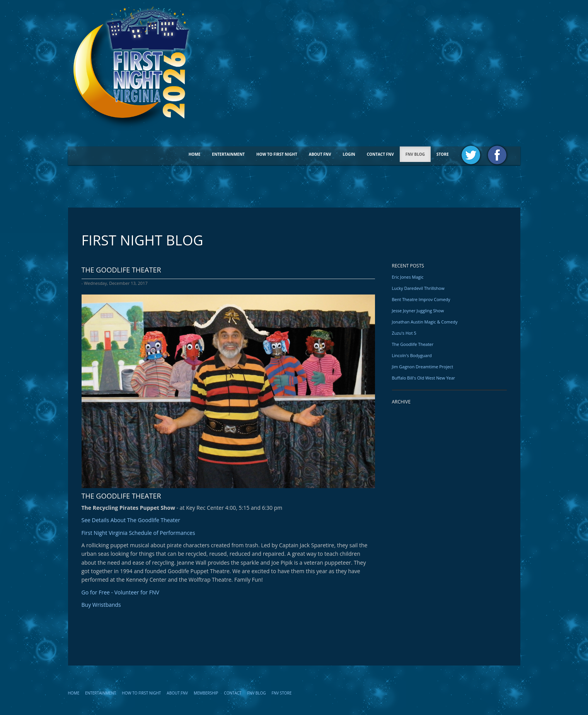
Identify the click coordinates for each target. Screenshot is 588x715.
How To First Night (277, 154)
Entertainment (228, 154)
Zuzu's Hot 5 (404, 333)
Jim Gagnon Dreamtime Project (423, 367)
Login (349, 154)
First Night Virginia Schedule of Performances (138, 533)
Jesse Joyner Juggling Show (418, 311)
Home (195, 154)
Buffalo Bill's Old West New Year (424, 378)
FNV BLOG (415, 154)
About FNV (320, 154)
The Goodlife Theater (413, 344)
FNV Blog (257, 693)
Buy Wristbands (101, 605)
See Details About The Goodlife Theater (131, 520)
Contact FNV (380, 154)
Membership (206, 693)
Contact (233, 693)
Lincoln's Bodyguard (412, 355)
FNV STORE (282, 693)
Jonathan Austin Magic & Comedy (425, 322)
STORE (442, 154)
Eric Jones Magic (408, 277)
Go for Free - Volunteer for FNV (120, 592)
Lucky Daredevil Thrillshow (418, 288)
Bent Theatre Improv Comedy (421, 299)
